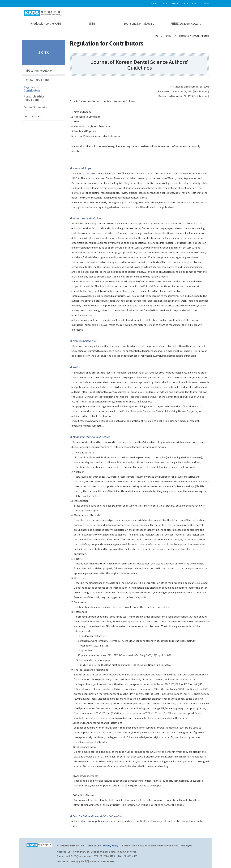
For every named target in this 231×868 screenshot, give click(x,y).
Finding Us (186, 846)
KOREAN (205, 3)
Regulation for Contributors (33, 89)
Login (164, 3)
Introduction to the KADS (45, 23)
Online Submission (36, 107)
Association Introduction (70, 846)
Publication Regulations (39, 70)
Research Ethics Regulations (34, 98)
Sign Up (175, 3)
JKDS (92, 23)
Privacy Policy (111, 846)
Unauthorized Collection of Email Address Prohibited (149, 846)
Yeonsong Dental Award (139, 23)
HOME (154, 3)
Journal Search (33, 116)
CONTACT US (190, 3)
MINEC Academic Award (186, 23)
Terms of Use (94, 846)
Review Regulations (36, 80)
